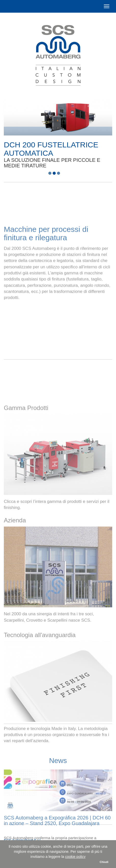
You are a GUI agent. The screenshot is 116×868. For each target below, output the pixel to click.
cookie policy (75, 857)
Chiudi (104, 862)
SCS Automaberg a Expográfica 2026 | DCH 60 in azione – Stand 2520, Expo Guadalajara (57, 838)
